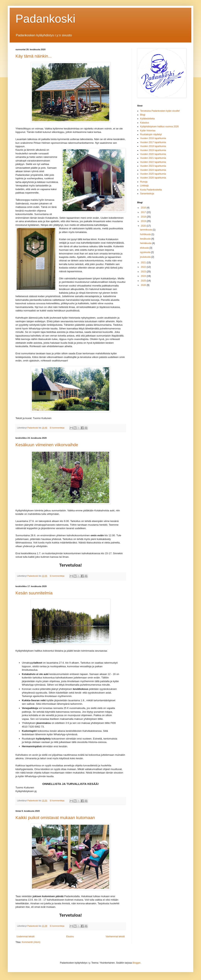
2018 (144, 217)
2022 (144, 267)
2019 (144, 221)
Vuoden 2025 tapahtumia (153, 174)
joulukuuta (146, 257)
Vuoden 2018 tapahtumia (153, 146)
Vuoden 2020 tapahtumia (153, 154)
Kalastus (145, 123)
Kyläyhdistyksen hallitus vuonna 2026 (159, 127)
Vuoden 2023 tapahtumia (153, 166)
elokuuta (145, 248)
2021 (144, 263)
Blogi (143, 115)
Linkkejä (144, 186)
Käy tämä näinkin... (34, 56)
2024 (144, 276)
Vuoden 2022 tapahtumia (153, 162)
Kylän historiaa (148, 131)
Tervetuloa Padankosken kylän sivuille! (160, 111)
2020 (144, 226)
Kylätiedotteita (147, 119)
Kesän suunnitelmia (34, 593)
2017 (144, 212)
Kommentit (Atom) (31, 942)
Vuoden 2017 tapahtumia (153, 142)
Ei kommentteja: (58, 428)
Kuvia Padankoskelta (151, 190)
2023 (144, 272)
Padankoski (45, 19)
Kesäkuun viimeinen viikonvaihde (47, 445)
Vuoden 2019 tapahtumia (153, 150)
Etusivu (70, 937)
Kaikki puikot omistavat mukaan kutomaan (55, 818)
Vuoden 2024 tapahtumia (153, 170)
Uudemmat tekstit (25, 937)
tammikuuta (146, 230)
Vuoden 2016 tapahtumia (153, 138)
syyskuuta (145, 252)
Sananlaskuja (147, 194)
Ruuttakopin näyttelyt (151, 134)
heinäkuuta (146, 243)
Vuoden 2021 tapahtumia (153, 158)
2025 (144, 281)
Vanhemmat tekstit (115, 937)
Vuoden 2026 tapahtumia (153, 178)
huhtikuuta (146, 234)
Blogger (137, 963)
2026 (144, 285)
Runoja (144, 182)
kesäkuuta (146, 239)
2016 (144, 208)
